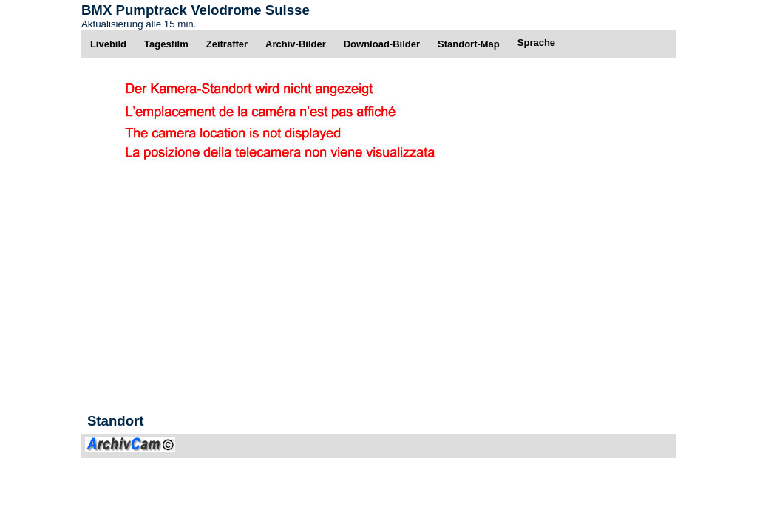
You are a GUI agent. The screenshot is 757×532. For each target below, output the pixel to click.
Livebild (108, 44)
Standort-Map (469, 44)
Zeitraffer (227, 44)
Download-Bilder (382, 44)
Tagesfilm (166, 44)
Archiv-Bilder (296, 44)
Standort (116, 421)
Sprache (536, 42)
